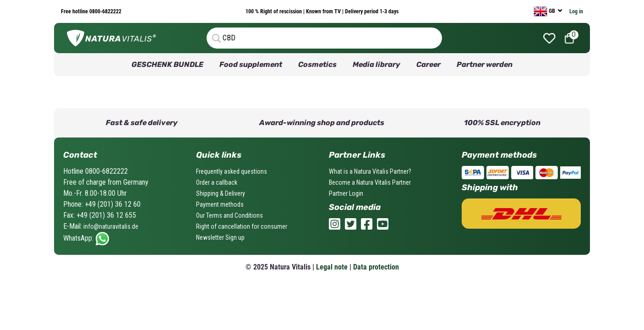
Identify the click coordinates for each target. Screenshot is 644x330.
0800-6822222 (105, 11)
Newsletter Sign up (220, 237)
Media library (377, 64)
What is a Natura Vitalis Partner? (370, 171)
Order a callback (217, 182)
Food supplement (251, 64)
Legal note (332, 267)
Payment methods (220, 204)
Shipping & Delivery (221, 193)
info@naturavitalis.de (110, 226)
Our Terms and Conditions (229, 215)
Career (428, 64)
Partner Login (346, 193)
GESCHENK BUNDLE (167, 64)
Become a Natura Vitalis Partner (370, 182)
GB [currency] (545, 11)
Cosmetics (317, 64)
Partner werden (485, 64)
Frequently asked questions (232, 171)
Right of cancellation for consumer (242, 226)
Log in (576, 11)
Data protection (376, 267)
